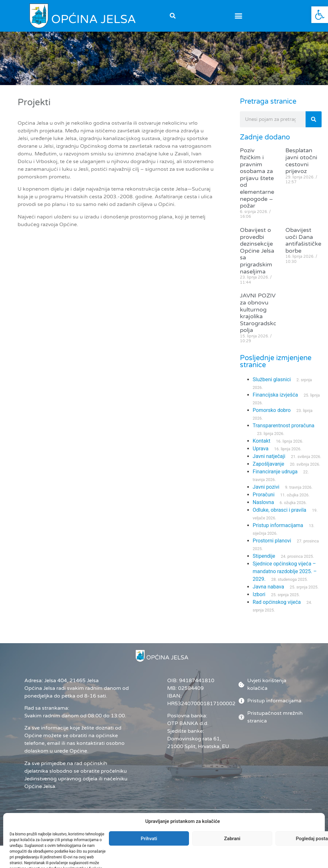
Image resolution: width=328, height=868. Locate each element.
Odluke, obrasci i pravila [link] (279, 516)
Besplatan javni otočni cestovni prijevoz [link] (301, 167)
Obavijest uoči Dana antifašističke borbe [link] (303, 246)
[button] (172, 16)
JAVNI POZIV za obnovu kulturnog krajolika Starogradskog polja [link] (260, 319)
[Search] (314, 125)
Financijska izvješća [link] (275, 401)
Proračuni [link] (264, 501)
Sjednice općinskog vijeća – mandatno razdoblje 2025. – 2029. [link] (285, 577)
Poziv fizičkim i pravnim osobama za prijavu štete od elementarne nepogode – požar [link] (257, 184)
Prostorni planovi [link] (272, 547)
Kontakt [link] (262, 447)
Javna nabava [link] (268, 593)
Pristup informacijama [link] (278, 531)
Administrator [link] (183, 834)
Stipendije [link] (264, 562)
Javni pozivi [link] (266, 493)
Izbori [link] (259, 600)
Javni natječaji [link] (269, 462)
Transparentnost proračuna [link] (284, 432)
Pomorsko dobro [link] (272, 416)
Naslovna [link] (263, 508)
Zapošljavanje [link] (268, 470)
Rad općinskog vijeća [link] (277, 608)
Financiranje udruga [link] (275, 478)
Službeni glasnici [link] (272, 386)
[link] (320, 15)
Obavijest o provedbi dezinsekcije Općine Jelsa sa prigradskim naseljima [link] (257, 256)
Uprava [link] (261, 455)
